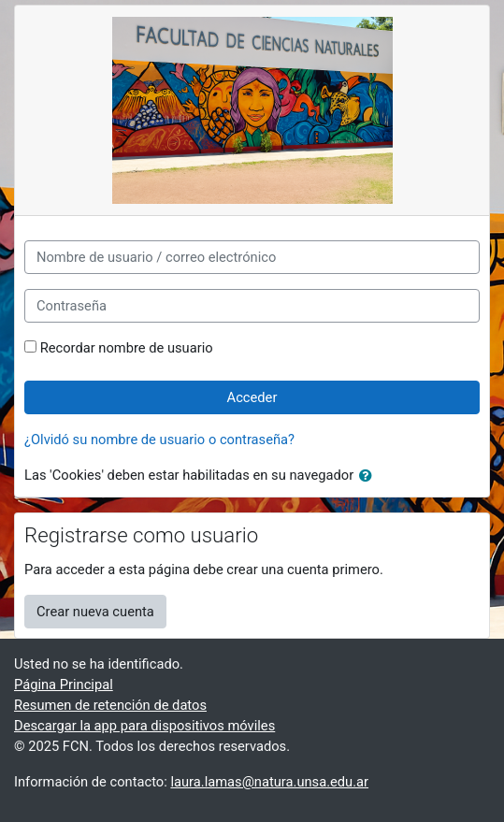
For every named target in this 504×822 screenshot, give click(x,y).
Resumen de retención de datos (110, 705)
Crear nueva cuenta (95, 612)
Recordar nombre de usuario (127, 348)
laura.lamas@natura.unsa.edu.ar (269, 782)
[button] (369, 476)
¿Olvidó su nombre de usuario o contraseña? (159, 440)
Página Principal (64, 685)
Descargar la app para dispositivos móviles (144, 726)
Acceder (252, 397)
